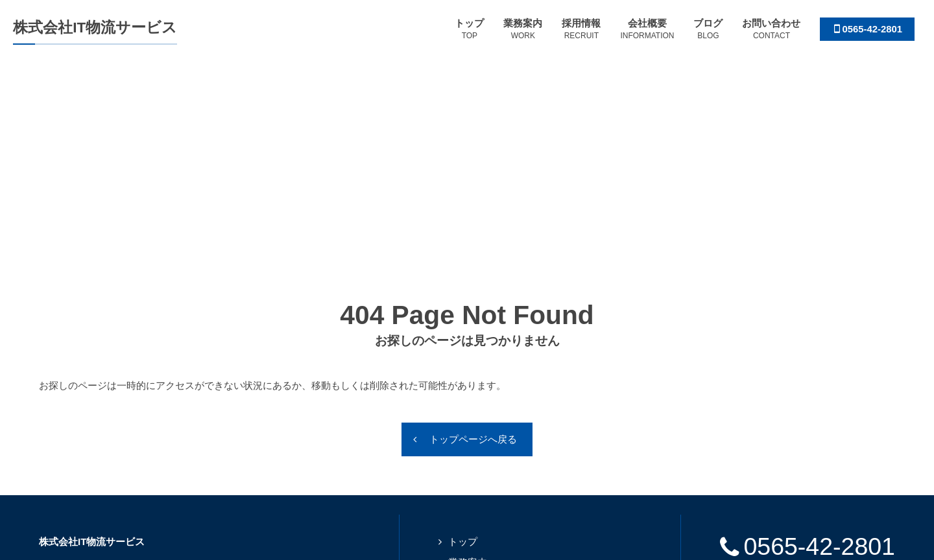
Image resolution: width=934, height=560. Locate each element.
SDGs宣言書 (807, 405)
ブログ (463, 433)
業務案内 (468, 371)
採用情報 (468, 392)
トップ (463, 351)
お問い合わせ (477, 453)
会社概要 (468, 412)
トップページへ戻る (473, 248)
